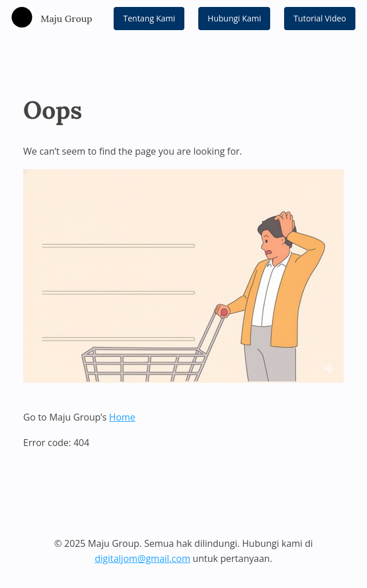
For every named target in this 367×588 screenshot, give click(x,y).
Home (122, 417)
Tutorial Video (320, 18)
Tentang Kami (149, 18)
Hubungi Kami (234, 18)
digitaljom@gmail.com (142, 558)
